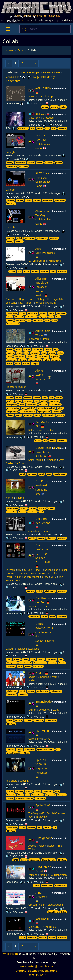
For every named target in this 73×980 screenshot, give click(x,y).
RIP (55, 827)
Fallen (46, 360)
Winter (52, 353)
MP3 (54, 128)
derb (53, 271)
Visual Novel (12, 508)
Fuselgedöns (44, 840)
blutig (52, 313)
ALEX (43, 142)
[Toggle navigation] (8, 29)
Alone (43, 333)
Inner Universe (41, 897)
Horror (18, 350)
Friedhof (31, 408)
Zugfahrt (55, 357)
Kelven (46, 531)
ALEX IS (43, 217)
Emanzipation (44, 704)
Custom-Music (40, 663)
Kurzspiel (62, 441)
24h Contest (51, 720)
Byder (9, 577)
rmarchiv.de (11, 954)
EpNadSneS (43, 807)
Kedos (32, 677)
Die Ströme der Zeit (43, 600)
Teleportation (13, 408)
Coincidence (35, 739)
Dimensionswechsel (46, 408)
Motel (18, 364)
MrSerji (30, 303)
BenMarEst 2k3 (43, 424)
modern (10, 353)
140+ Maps (40, 798)
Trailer (10, 350)
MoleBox (62, 128)
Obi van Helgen (37, 905)
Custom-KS (23, 128)
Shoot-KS (19, 317)
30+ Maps (23, 695)
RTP (19, 271)
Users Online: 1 (36, 975)
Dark (44, 353)
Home (9, 50)
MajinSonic (34, 927)
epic (47, 128)
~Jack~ (38, 570)
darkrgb (10, 152)
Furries (33, 508)
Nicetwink (11, 299)
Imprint (21, 971)
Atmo (19, 353)
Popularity (48, 77)
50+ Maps (54, 238)
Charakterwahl (49, 860)
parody (10, 163)
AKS (58, 749)
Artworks (35, 353)
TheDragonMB (55, 299)
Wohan (32, 849)
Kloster (10, 415)
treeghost (34, 577)
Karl (56, 570)
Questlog (57, 412)
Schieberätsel (13, 324)
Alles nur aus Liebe (42, 287)
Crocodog (48, 118)
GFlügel (28, 570)
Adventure (21, 163)
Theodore (39, 720)
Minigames (12, 166)
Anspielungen (60, 474)
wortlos (19, 720)
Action (27, 350)
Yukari (55, 573)
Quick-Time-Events (45, 749)
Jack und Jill (43, 921)
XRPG (47, 739)
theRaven (22, 649)
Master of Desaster (18, 573)
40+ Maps (24, 166)
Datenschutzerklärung (43, 971)
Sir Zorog (20, 463)
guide (52, 617)
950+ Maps (38, 666)
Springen (56, 360)
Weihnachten (43, 691)
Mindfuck (61, 313)
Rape (55, 320)
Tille (60, 846)
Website (43, 937)
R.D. (19, 570)
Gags (58, 317)
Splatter (45, 271)
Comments (13, 81)
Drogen (35, 364)
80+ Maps (11, 204)
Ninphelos (20, 577)
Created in (13, 77)
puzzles (58, 163)
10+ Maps (62, 271)
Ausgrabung (12, 412)
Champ (20, 498)
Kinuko (44, 875)
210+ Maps (12, 360)
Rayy (21, 303)
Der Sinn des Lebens (43, 523)
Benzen (39, 430)
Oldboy (40, 299)
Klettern (23, 360)
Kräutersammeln (28, 412)
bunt (9, 659)
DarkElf (39, 460)
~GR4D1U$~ (43, 90)
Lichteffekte (31, 317)
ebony (10, 317)
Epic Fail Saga (42, 768)
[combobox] (45, 29)
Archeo (32, 846)
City (51, 317)
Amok (42, 474)
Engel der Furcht (40, 573)
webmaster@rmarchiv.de (36, 966)
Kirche (26, 364)
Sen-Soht (11, 303)
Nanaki (10, 498)
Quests (62, 663)
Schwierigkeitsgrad (24, 798)
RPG (33, 128)
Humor (31, 163)
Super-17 (25, 781)
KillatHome (34, 118)
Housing (52, 663)
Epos (33, 659)
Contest (30, 591)
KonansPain (49, 927)
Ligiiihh (32, 710)
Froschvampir (55, 261)
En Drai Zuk (43, 733)
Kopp (51, 96)
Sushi (64, 570)
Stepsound (50, 795)
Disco (9, 357)
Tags (21, 50)
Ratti (43, 96)
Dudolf (42, 673)
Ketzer (52, 846)
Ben (18, 580)
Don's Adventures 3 (45, 634)
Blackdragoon (55, 905)
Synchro (54, 107)
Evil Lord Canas (37, 261)
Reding (32, 680)
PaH (41, 512)
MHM (54, 577)
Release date (52, 72)
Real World (19, 357)
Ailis (31, 531)
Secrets (22, 512)
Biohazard (34, 339)
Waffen (48, 350)
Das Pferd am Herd (42, 487)
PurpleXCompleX (56, 813)
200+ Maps (38, 320)
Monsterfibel (25, 663)
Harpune (28, 415)
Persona (33, 875)
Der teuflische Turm (43, 556)
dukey (45, 577)
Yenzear (40, 303)
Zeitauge (34, 649)
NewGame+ (47, 886)
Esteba (49, 430)
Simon (45, 339)
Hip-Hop (43, 317)
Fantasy (10, 200)
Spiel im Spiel (49, 415)
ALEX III (43, 180)
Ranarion (33, 96)
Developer (34, 72)
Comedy (49, 163)
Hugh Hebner (26, 299)
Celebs (10, 320)
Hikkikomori (61, 886)
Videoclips (11, 695)
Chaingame (12, 313)
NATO (16, 860)
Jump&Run (12, 512)
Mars (55, 677)
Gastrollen (20, 320)
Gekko (9, 463)
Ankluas (51, 303)
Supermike (44, 677)
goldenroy (44, 710)
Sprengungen (35, 360)
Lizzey (56, 710)
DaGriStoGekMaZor (48, 452)
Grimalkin (51, 460)
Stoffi (62, 460)
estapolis (33, 606)
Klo (23, 408)
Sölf (30, 430)
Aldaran (42, 114)
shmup (45, 107)
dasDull (10, 649)
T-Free (44, 606)
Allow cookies (57, 6)
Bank (20, 666)
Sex (29, 320)
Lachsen (10, 570)
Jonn (38, 531)
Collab (63, 107)
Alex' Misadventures (45, 253)
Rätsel (26, 271)
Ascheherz (11, 781)
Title (22, 72)
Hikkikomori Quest (43, 869)
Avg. (36, 77)
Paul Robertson (58, 875)
